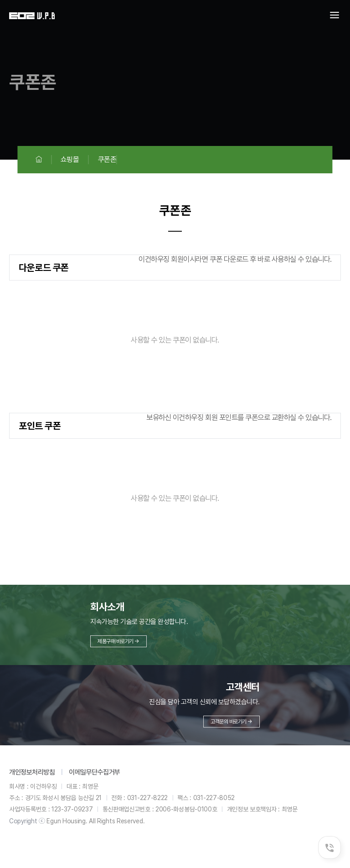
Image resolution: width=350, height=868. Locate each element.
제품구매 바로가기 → (118, 641)
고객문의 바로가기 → (232, 722)
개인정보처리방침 (32, 772)
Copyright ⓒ (27, 821)
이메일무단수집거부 (95, 772)
